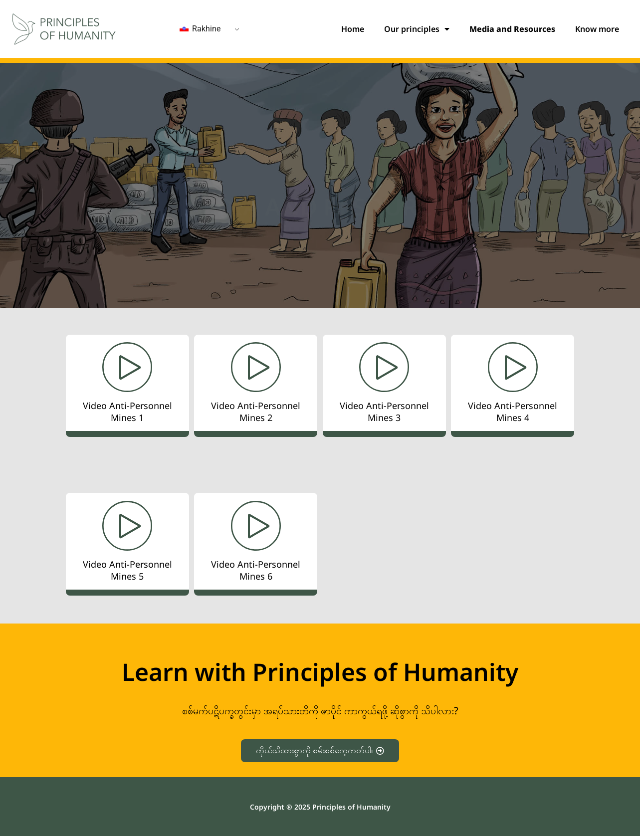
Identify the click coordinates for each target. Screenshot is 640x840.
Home (353, 29)
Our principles (417, 29)
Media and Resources (512, 29)
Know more (597, 29)
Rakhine (200, 29)
